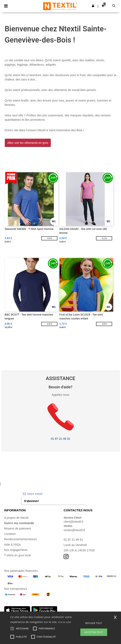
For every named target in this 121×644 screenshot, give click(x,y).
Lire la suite (65, 622)
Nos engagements (16, 550)
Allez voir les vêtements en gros (28, 143)
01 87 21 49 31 (60, 439)
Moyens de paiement (18, 528)
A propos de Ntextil (16, 518)
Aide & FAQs (12, 545)
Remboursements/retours (20, 539)
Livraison (10, 534)
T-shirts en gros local (17, 555)
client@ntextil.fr (74, 522)
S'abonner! (31, 501)
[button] (93, 6)
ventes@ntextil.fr (74, 530)
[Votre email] (53, 494)
